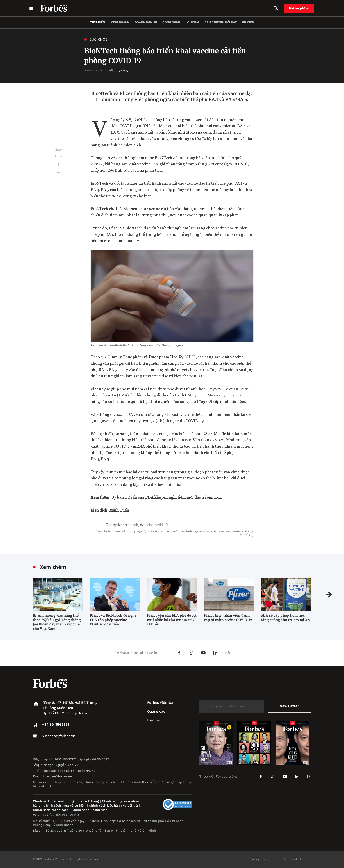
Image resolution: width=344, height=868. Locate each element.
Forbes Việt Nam (161, 703)
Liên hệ (153, 720)
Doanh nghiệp (146, 22)
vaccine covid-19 (155, 525)
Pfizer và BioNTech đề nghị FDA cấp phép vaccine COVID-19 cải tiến (113, 620)
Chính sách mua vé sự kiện (65, 805)
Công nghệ (171, 22)
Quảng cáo (156, 711)
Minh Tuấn (119, 510)
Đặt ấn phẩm (299, 8)
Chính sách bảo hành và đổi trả (113, 805)
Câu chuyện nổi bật (221, 22)
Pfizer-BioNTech (127, 525)
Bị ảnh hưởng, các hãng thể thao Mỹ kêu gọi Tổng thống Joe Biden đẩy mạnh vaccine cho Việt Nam (57, 622)
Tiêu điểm (98, 22)
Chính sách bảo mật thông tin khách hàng (66, 801)
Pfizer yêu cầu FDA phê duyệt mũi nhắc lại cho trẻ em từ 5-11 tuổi (172, 620)
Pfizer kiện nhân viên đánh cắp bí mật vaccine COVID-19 (228, 618)
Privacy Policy (259, 859)
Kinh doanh (120, 22)
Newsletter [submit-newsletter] (289, 706)
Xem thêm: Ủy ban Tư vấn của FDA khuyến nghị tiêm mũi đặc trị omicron (156, 497)
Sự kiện (248, 22)
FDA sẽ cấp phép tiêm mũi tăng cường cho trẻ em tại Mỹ (286, 618)
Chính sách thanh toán (51, 810)
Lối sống (192, 22)
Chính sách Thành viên (90, 810)
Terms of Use (294, 859)
